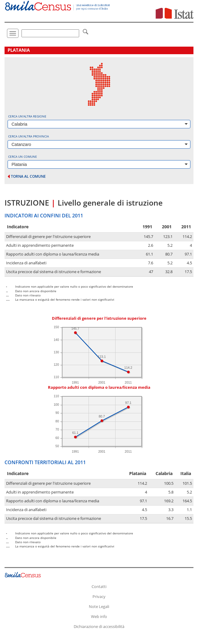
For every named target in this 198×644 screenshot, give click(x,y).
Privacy (99, 596)
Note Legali (99, 606)
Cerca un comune (23, 157)
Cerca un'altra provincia (29, 136)
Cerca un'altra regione (27, 116)
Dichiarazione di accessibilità (99, 626)
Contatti (99, 586)
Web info (99, 616)
